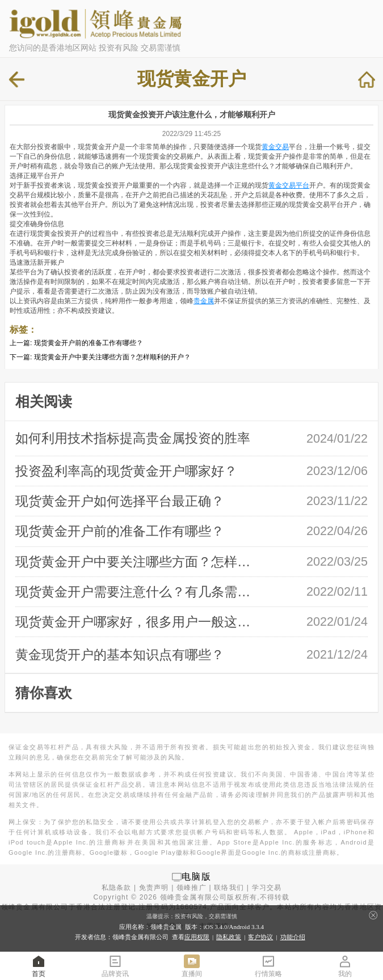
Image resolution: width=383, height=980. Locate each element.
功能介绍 (293, 937)
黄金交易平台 (289, 185)
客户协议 (260, 937)
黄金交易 (275, 147)
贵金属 (204, 301)
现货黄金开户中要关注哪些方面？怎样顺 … (139, 562)
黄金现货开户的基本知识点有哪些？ (120, 655)
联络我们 (229, 888)
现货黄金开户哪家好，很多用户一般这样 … (139, 622)
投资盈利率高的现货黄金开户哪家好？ (126, 471)
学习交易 (267, 888)
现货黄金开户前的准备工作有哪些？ (89, 343)
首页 (39, 966)
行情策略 (268, 966)
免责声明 (154, 888)
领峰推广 (191, 888)
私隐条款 (117, 888)
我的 (345, 966)
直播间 (192, 966)
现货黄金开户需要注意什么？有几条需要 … (139, 592)
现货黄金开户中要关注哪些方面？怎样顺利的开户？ (112, 357)
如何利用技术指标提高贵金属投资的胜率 (133, 438)
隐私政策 (229, 937)
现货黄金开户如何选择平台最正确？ (120, 501)
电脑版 (196, 877)
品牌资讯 (115, 966)
